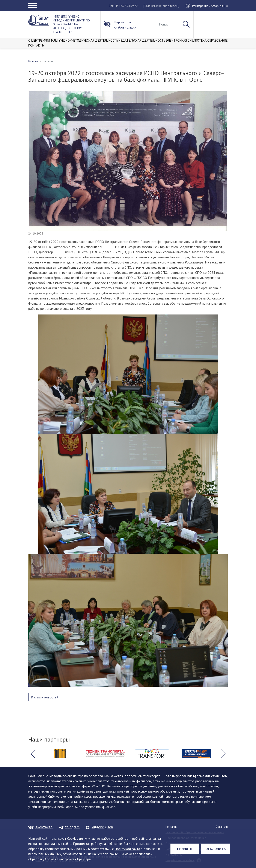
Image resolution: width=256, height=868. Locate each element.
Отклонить (216, 849)
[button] (33, 754)
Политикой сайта (127, 849)
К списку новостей (45, 697)
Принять (185, 849)
